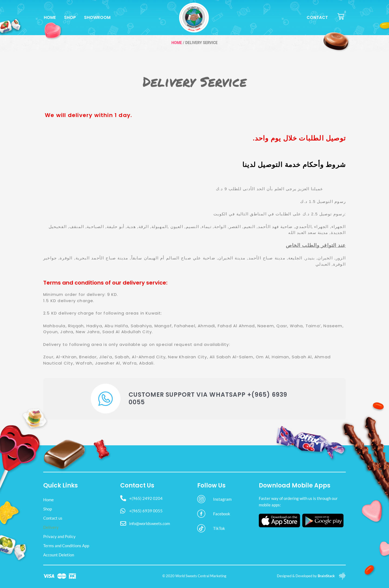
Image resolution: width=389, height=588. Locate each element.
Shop (70, 17)
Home (50, 17)
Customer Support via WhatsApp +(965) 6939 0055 (208, 399)
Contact (317, 17)
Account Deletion (59, 555)
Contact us (53, 518)
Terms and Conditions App (66, 546)
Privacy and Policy (59, 536)
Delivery (51, 527)
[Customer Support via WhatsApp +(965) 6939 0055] (106, 399)
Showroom (97, 17)
